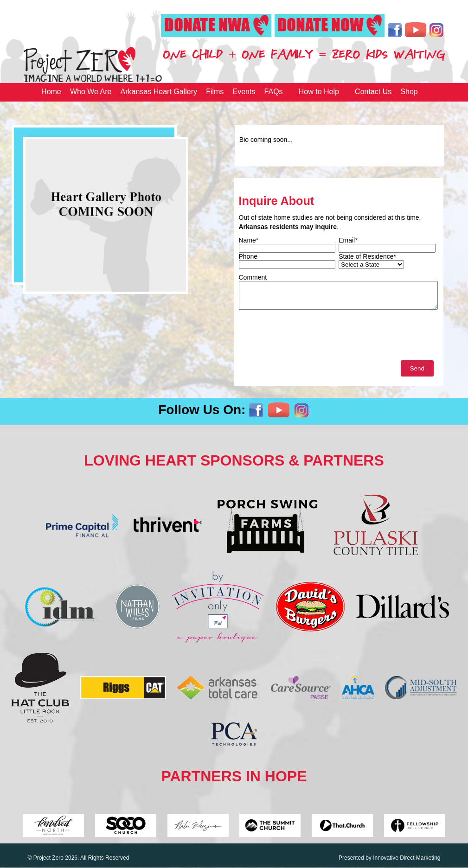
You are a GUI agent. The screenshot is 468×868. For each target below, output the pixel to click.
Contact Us (373, 92)
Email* (348, 240)
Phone (248, 256)
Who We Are (91, 92)
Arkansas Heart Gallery (159, 92)
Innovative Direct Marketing (407, 858)
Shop (409, 92)
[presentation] (309, 337)
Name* (249, 240)
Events (244, 92)
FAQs (274, 92)
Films (215, 92)
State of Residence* (367, 256)
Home (51, 92)
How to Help (319, 92)
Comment (253, 277)
